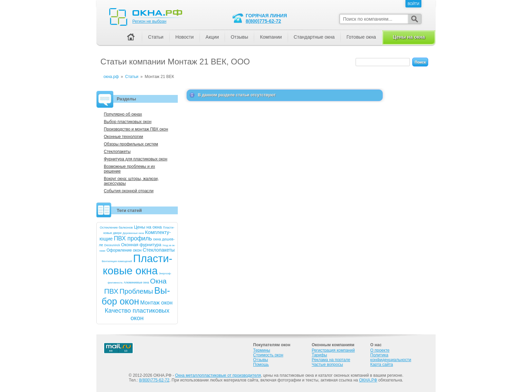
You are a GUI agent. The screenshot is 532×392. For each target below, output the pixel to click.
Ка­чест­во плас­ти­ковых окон (137, 314)
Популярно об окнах (123, 114)
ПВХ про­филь (133, 238)
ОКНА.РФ (368, 380)
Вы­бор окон (136, 296)
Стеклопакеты (117, 152)
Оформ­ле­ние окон (124, 250)
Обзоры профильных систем (131, 144)
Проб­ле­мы (136, 291)
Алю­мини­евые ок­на (136, 283)
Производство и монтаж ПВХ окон (136, 129)
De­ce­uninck (112, 245)
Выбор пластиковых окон (128, 122)
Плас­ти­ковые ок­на (138, 265)
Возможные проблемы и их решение (129, 169)
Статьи (156, 37)
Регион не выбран (149, 21)
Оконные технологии (123, 137)
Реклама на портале (331, 360)
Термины (262, 350)
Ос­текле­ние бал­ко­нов (116, 227)
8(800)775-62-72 (263, 21)
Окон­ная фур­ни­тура (141, 245)
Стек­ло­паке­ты (159, 250)
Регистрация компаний (333, 350)
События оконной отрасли (129, 191)
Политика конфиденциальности (391, 357)
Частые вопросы (327, 365)
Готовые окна (361, 37)
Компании (271, 37)
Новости (185, 37)
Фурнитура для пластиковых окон (136, 159)
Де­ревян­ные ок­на (134, 233)
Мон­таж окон (156, 303)
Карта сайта (382, 365)
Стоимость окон (268, 355)
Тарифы (319, 355)
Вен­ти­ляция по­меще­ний (117, 261)
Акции (212, 37)
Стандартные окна (314, 37)
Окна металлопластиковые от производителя (218, 375)
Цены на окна (409, 37)
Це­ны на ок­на (148, 227)
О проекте (380, 350)
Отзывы (239, 37)
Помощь (261, 365)
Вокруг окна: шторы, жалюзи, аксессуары (131, 181)
